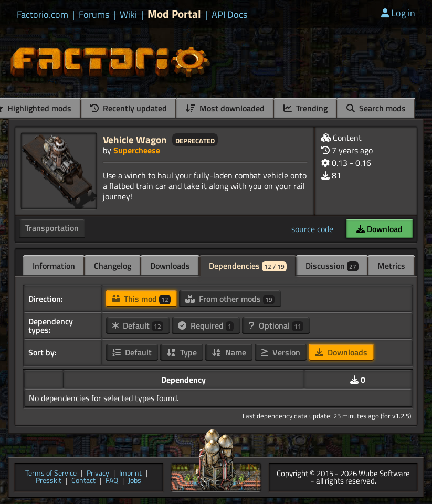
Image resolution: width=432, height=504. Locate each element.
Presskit (49, 481)
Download (380, 229)
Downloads (170, 266)
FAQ (112, 481)
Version (281, 352)
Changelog (113, 266)
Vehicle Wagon (135, 139)
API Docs (229, 15)
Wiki (128, 15)
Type (182, 352)
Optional (276, 325)
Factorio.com (43, 15)
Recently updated (129, 108)
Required (206, 325)
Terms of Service (51, 474)
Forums (94, 15)
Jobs (135, 481)
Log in (398, 13)
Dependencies (248, 266)
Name (229, 352)
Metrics (391, 266)
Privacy (98, 474)
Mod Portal (174, 14)
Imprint (130, 474)
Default (138, 325)
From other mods (230, 299)
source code (312, 229)
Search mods (376, 108)
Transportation (52, 228)
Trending (305, 108)
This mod (141, 299)
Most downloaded (225, 108)
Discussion (332, 266)
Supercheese (137, 150)
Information (54, 266)
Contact (83, 481)
